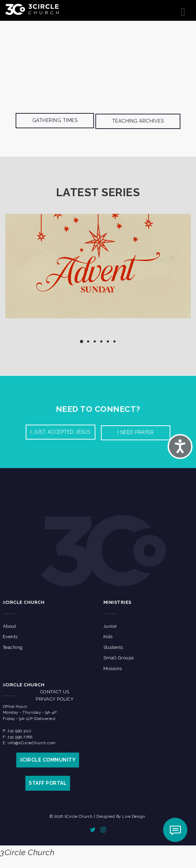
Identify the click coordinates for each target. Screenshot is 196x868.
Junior (110, 626)
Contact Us (55, 692)
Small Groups (119, 658)
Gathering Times (55, 120)
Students (113, 647)
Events (10, 637)
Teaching (13, 647)
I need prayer (136, 432)
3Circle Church (27, 852)
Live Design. (134, 817)
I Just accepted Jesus (61, 432)
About (10, 626)
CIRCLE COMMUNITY (48, 760)
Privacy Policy (55, 699)
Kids (108, 637)
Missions (113, 669)
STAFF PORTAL (48, 783)
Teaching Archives (138, 121)
